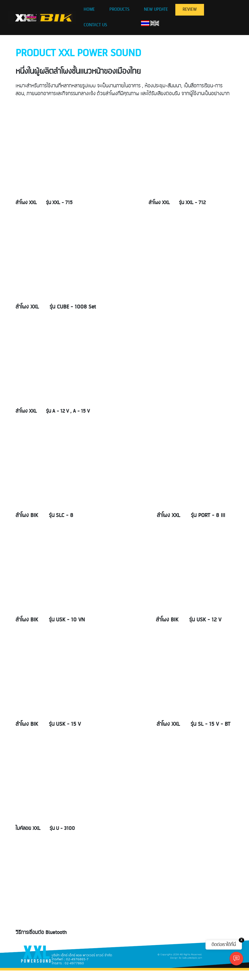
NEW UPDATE (156, 9)
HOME (89, 9)
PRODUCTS (119, 9)
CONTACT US (95, 25)
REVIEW (190, 9)
